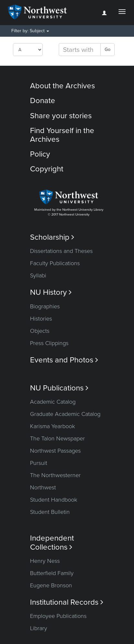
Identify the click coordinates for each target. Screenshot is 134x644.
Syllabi (38, 275)
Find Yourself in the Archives (62, 135)
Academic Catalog (53, 402)
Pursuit (39, 463)
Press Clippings (49, 343)
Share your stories (61, 116)
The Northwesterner (55, 475)
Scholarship (52, 237)
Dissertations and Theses (61, 251)
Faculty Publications (55, 263)
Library (39, 628)
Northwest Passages (55, 451)
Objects (40, 331)
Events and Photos (64, 360)
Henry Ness (45, 561)
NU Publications (59, 388)
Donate (43, 101)
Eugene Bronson (51, 585)
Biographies (45, 306)
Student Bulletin (50, 512)
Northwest (43, 487)
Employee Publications (58, 616)
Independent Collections (52, 543)
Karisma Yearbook (52, 426)
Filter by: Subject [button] (30, 31)
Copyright (47, 169)
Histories (41, 319)
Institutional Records (67, 602)
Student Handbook (54, 500)
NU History (51, 292)
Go (108, 49)
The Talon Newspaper (57, 438)
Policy (40, 154)
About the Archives (62, 86)
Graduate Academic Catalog (65, 414)
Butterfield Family (52, 573)
